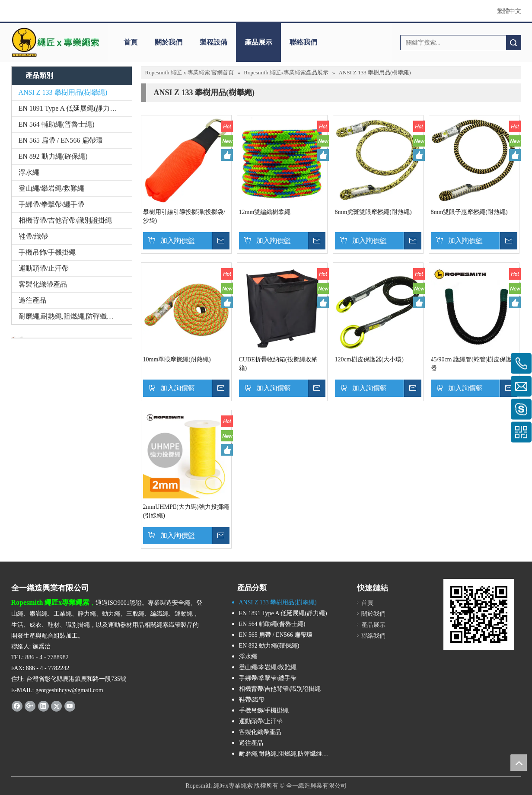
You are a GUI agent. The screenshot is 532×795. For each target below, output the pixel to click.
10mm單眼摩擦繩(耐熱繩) (177, 359)
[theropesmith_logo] (56, 42)
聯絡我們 (303, 42)
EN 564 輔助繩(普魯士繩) (57, 124)
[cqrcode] (479, 614)
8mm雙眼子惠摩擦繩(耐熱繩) (469, 212)
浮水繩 (29, 172)
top (519, 763)
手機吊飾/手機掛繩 (47, 252)
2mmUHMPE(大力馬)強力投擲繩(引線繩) (186, 511)
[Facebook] (17, 706)
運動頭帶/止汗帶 (44, 268)
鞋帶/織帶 (33, 236)
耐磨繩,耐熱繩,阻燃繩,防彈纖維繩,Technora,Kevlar (75, 316)
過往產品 (32, 300)
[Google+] (30, 706)
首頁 (131, 42)
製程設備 (213, 42)
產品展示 (258, 42)
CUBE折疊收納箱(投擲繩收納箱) (278, 364)
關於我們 (169, 42)
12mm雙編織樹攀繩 (265, 212)
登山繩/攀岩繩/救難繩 (52, 188)
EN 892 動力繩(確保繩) (53, 156)
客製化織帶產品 (43, 284)
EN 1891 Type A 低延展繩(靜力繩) (69, 108)
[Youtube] (70, 706)
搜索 (513, 43)
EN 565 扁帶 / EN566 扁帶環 (61, 140)
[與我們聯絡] (17, 337)
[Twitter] (56, 706)
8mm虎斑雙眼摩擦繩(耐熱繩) (373, 212)
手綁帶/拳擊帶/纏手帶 (52, 204)
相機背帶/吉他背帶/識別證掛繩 (65, 220)
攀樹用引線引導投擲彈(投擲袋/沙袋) (184, 216)
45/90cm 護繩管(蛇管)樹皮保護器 (471, 364)
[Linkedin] (43, 706)
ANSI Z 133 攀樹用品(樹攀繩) (63, 92)
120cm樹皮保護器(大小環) (369, 359)
